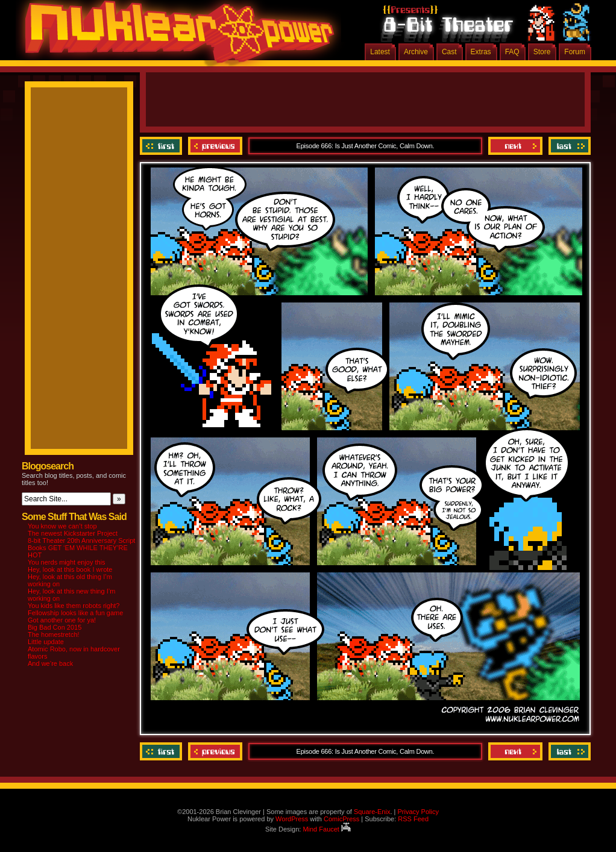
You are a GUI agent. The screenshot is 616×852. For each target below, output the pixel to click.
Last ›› (568, 146)
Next (515, 146)
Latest (380, 52)
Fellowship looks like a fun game (75, 613)
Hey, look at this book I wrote (70, 569)
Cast (449, 52)
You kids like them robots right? (74, 606)
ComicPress (341, 819)
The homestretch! (54, 634)
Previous (215, 146)
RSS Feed (413, 819)
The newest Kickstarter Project (73, 533)
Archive (416, 52)
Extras (481, 52)
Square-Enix (372, 812)
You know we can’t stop (62, 526)
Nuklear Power (175, 36)
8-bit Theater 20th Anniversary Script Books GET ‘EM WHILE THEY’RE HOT (81, 548)
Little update (46, 642)
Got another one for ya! (62, 620)
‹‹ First (162, 146)
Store (542, 52)
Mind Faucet (327, 829)
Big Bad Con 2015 (55, 627)
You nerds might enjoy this (67, 562)
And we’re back (50, 663)
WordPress (292, 819)
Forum (575, 52)
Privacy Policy (418, 812)
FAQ (512, 52)
